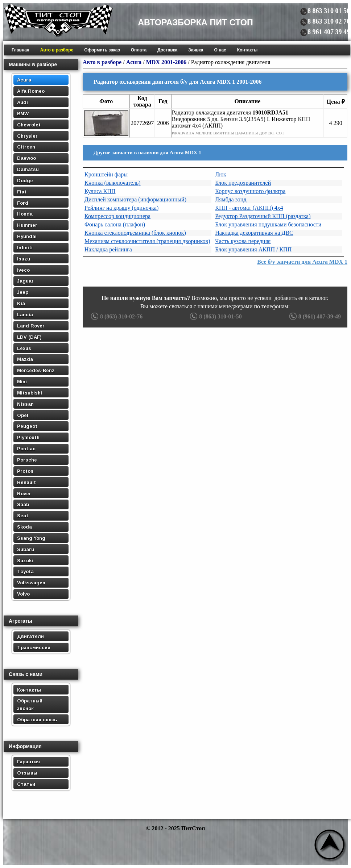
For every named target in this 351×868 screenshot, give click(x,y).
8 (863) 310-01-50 (215, 316)
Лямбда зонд (231, 199)
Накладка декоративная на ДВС (254, 233)
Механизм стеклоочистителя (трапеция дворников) (147, 241)
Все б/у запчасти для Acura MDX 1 (302, 262)
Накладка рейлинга (108, 249)
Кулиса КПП (100, 191)
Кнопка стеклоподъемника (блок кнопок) (135, 233)
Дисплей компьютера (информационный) (135, 199)
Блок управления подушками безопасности (268, 224)
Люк (221, 174)
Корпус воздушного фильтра (250, 191)
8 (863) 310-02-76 (116, 316)
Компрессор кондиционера (117, 216)
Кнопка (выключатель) (113, 183)
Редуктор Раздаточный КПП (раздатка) (263, 216)
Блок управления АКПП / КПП (253, 249)
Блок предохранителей (243, 183)
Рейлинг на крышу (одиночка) (121, 208)
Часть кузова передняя (243, 241)
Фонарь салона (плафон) (115, 224)
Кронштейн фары (106, 174)
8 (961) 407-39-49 (314, 316)
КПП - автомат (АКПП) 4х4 (249, 208)
